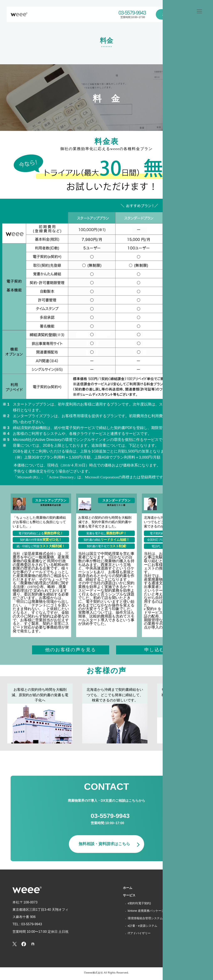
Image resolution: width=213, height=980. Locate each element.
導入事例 (179, 897)
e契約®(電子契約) (139, 905)
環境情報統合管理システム (145, 920)
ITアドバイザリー (139, 935)
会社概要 (179, 905)
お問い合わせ (172, 14)
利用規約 (179, 942)
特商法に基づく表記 (186, 935)
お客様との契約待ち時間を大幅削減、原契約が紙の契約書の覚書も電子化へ (40, 696)
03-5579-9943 (132, 13)
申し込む (155, 650)
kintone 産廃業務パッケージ (146, 913)
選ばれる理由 (182, 890)
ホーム (189, 26)
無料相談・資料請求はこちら (104, 846)
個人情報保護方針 (185, 927)
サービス (129, 897)
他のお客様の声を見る (71, 650)
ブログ (177, 912)
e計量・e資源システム (142, 928)
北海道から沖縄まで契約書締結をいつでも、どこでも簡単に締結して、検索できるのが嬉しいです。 (115, 696)
